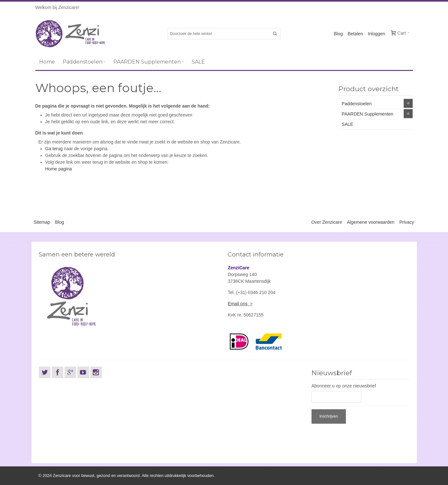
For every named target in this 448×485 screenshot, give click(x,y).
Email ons (237, 304)
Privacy (407, 222)
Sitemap (42, 222)
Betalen (355, 34)
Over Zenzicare (327, 222)
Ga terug (54, 149)
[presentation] (360, 438)
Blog (338, 34)
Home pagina (59, 169)
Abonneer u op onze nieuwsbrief (344, 386)
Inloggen (376, 34)
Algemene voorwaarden (371, 222)
